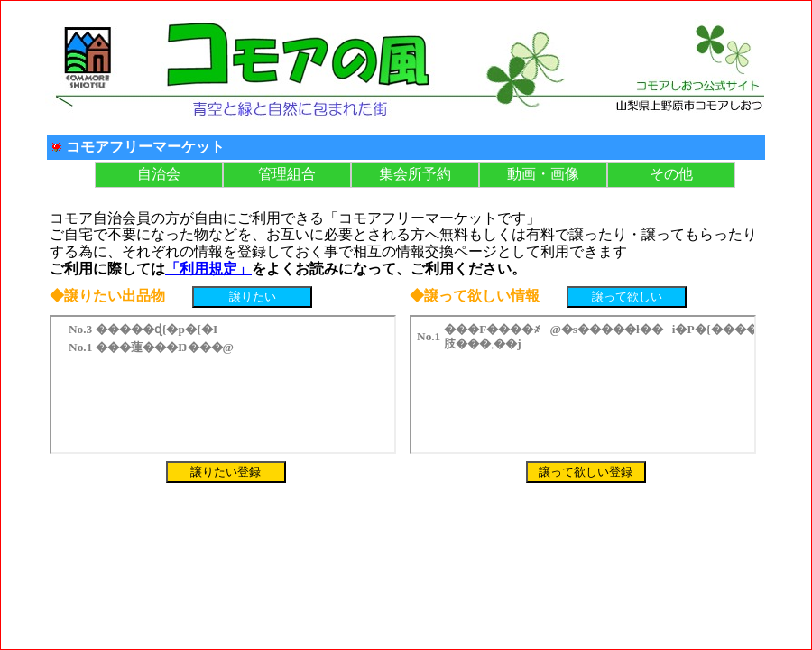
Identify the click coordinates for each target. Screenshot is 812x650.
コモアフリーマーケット (145, 147)
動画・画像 (543, 174)
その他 (671, 174)
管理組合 (287, 174)
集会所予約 (415, 174)
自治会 (159, 174)
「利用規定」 (208, 269)
